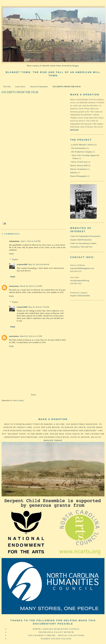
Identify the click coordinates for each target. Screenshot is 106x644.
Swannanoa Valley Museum (56, 632)
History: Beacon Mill (79, 165)
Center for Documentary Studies (83, 243)
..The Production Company (81, 152)
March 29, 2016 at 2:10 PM (31, 286)
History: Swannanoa (78, 169)
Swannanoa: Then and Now (81, 247)
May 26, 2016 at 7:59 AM (39, 307)
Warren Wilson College (56, 639)
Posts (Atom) (18, 400)
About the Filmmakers (39, 87)
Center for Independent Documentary (85, 236)
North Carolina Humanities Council (56, 629)
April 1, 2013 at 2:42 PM (30, 241)
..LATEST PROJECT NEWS (82, 145)
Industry (73, 172)
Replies (15, 259)
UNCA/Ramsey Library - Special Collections (56, 635)
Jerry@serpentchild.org (80, 280)
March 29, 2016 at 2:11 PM (31, 336)
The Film (7, 87)
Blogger (75, 66)
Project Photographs (78, 176)
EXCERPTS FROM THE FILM (67, 87)
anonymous (14, 286)
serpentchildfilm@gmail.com (82, 268)
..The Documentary (78, 148)
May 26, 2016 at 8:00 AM (39, 264)
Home (34, 395)
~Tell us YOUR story (79, 162)
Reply (11, 254)
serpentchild (22, 264)
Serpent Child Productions (81, 240)
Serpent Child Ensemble (80, 296)
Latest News (20, 87)
